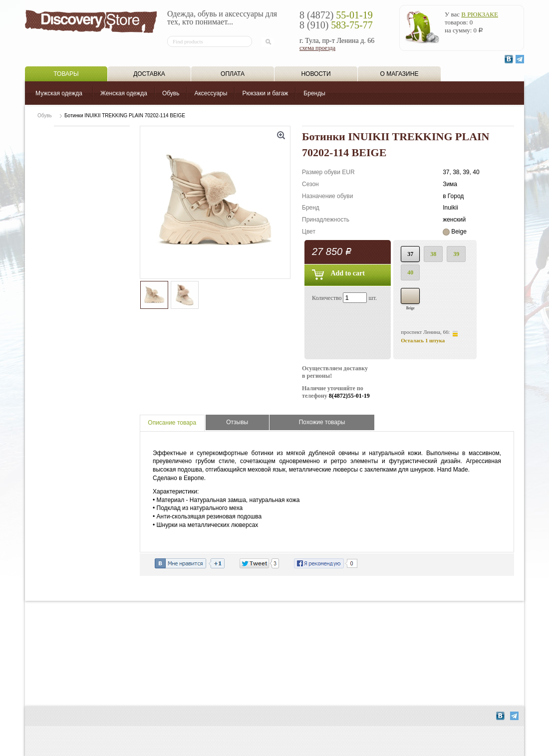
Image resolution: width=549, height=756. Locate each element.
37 (410, 254)
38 (433, 254)
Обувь (171, 93)
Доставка (149, 74)
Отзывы (237, 422)
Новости (316, 74)
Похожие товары (322, 422)
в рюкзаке (480, 14)
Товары (66, 74)
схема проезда (317, 48)
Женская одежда (124, 93)
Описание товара (172, 423)
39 (456, 254)
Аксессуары (211, 93)
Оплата (233, 74)
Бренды (314, 93)
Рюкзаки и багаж (265, 93)
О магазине (400, 74)
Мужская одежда (59, 93)
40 (410, 272)
